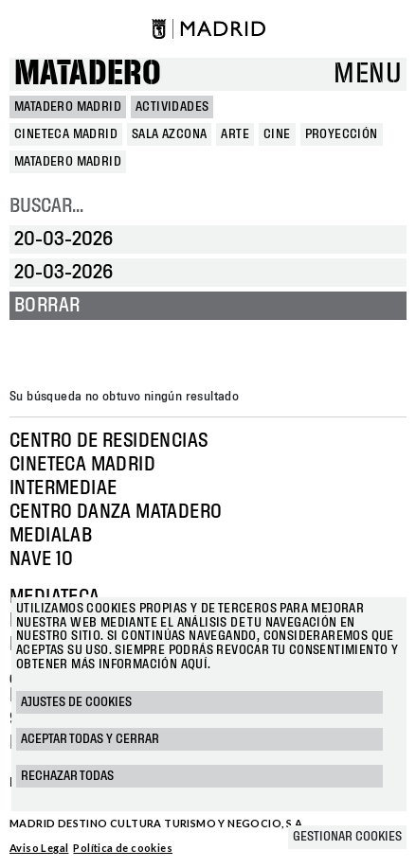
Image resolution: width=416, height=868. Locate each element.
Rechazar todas (67, 776)
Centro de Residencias (109, 441)
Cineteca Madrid (82, 465)
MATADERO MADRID (68, 107)
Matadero (88, 74)
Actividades (172, 107)
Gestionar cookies (347, 837)
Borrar (47, 306)
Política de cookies (123, 848)
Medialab (51, 536)
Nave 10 (42, 559)
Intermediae (63, 488)
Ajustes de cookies (76, 702)
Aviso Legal (39, 848)
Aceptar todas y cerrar (90, 739)
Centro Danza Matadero (116, 512)
